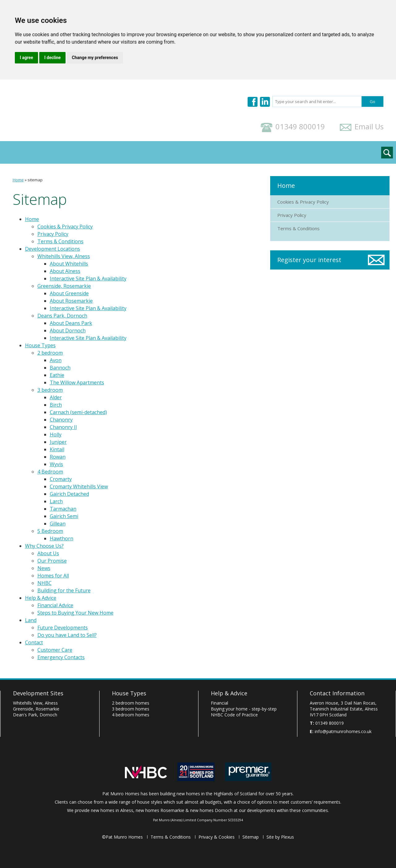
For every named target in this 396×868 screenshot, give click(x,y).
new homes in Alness (112, 810)
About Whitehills (69, 264)
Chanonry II (63, 427)
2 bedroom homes (131, 703)
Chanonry (61, 420)
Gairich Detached (69, 494)
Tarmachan (63, 509)
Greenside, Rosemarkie (64, 286)
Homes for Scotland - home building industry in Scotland (196, 772)
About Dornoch (68, 330)
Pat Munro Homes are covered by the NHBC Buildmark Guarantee (146, 772)
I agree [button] (26, 58)
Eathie (57, 375)
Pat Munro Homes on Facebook (253, 102)
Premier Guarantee (248, 772)
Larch (56, 501)
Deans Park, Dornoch (62, 316)
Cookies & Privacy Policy (65, 227)
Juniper (58, 442)
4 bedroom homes (131, 715)
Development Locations (55, 152)
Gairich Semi (64, 516)
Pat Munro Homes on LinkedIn (265, 102)
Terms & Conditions (60, 241)
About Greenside (69, 293)
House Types (40, 345)
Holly (56, 434)
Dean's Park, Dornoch (35, 715)
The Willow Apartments (77, 382)
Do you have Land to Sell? (67, 635)
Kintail (57, 449)
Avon (56, 360)
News (44, 568)
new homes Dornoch (211, 810)
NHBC (45, 583)
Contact (245, 152)
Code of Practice (234, 715)
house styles (150, 802)
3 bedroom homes (131, 709)
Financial (219, 703)
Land (214, 152)
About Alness (65, 271)
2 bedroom (50, 353)
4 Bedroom (50, 472)
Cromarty (61, 479)
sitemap (35, 180)
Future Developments (63, 628)
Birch (56, 405)
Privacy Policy (53, 234)
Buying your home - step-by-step (244, 709)
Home (18, 180)
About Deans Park (71, 323)
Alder (56, 397)
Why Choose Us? (122, 152)
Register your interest (309, 260)
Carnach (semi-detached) (78, 412)
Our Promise (52, 561)
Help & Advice (176, 152)
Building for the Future (64, 590)
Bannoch (60, 368)
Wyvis (56, 464)
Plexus (287, 837)
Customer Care (55, 650)
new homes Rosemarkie (160, 810)
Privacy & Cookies (217, 837)
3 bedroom (50, 390)
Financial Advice (55, 605)
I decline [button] (52, 58)
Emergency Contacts (61, 657)
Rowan (58, 457)
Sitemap (251, 837)
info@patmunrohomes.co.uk (343, 731)
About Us (48, 553)
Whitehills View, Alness (64, 256)
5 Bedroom (50, 531)
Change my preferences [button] (95, 58)
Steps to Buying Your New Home (75, 613)
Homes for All (53, 576)
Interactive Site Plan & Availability (88, 279)
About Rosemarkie (71, 301)
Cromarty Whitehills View (79, 486)
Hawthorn (62, 538)
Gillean (58, 524)
